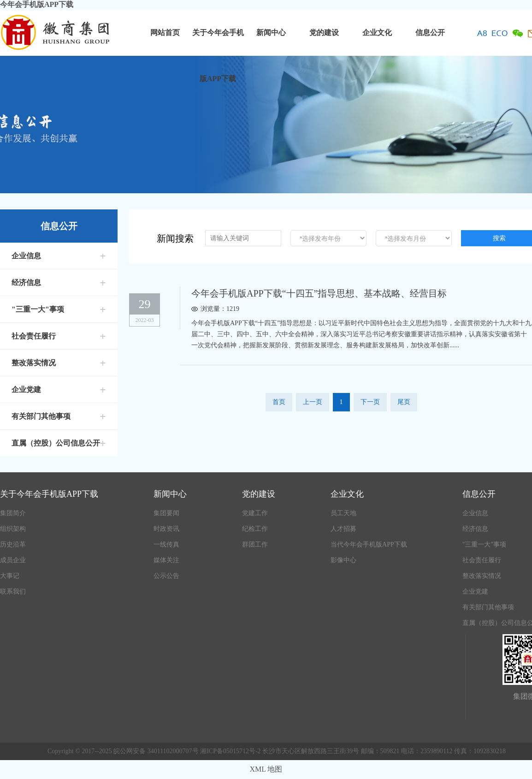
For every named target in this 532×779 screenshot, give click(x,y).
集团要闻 (166, 513)
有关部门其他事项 (41, 416)
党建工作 (255, 513)
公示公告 (166, 576)
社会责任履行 (34, 336)
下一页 (370, 402)
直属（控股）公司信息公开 (56, 443)
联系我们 (13, 592)
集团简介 (13, 513)
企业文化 (377, 33)
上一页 (313, 402)
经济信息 (26, 282)
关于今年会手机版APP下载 (218, 42)
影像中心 (343, 560)
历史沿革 (13, 544)
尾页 (404, 402)
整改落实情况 (34, 363)
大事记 (10, 576)
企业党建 (26, 389)
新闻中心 (271, 33)
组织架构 (13, 529)
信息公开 (430, 33)
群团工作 (255, 544)
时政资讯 (166, 529)
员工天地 (343, 513)
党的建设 (324, 33)
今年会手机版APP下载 (37, 4)
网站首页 (165, 33)
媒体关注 (166, 560)
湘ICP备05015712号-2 (231, 751)
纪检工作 (255, 529)
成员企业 (13, 560)
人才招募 (343, 529)
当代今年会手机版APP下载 (369, 544)
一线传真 (166, 544)
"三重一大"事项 (38, 309)
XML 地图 (266, 769)
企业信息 (26, 256)
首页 (279, 402)
